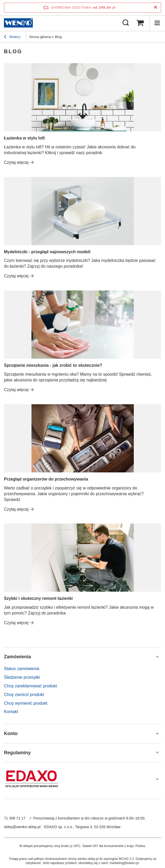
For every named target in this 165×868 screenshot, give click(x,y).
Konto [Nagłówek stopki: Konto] (11, 734)
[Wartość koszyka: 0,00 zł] (140, 23)
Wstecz (12, 37)
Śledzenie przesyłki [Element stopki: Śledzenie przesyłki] (22, 677)
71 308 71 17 (15, 818)
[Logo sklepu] (18, 23)
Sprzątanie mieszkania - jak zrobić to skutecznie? (53, 365)
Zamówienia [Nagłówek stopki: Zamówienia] (17, 657)
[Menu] (157, 23)
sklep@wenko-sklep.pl (22, 827)
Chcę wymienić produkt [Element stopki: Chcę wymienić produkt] (26, 703)
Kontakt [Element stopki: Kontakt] (11, 712)
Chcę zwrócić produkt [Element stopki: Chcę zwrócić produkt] (24, 695)
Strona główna (40, 37)
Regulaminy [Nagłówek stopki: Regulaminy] (17, 753)
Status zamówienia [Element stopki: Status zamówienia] (22, 669)
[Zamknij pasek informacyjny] (155, 7)
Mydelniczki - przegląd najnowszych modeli (47, 252)
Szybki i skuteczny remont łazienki (38, 598)
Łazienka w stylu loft (24, 138)
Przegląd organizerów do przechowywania (46, 479)
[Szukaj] (126, 23)
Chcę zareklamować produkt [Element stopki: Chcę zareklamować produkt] (30, 686)
